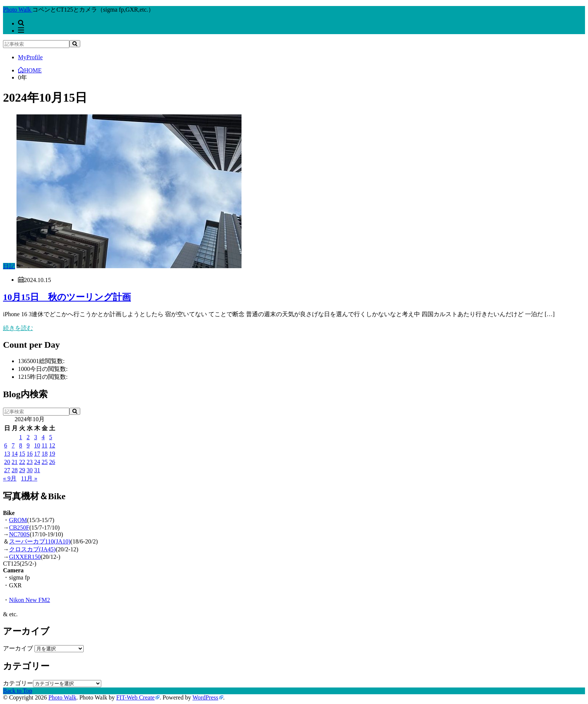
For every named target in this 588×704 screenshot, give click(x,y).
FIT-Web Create (136, 697)
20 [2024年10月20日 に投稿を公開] (7, 462)
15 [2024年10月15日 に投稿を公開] (22, 454)
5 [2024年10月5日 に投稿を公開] (51, 437)
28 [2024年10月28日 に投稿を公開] (15, 470)
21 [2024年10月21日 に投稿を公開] (15, 462)
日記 (9, 266)
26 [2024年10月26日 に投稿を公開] (52, 462)
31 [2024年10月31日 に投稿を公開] (37, 470)
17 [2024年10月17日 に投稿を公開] (37, 454)
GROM (18, 520)
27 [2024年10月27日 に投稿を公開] (7, 470)
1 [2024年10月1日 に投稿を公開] (21, 437)
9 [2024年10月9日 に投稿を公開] (28, 445)
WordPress (205, 697)
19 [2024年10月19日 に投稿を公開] (52, 454)
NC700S (19, 534)
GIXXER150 (25, 557)
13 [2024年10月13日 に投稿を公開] (7, 454)
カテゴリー (18, 683)
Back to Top (18, 691)
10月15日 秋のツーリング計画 (67, 297)
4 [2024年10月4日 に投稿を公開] (43, 437)
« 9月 (10, 478)
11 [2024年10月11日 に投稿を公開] (44, 445)
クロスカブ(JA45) (32, 549)
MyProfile (30, 57)
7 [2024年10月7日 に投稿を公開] (13, 445)
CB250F (19, 528)
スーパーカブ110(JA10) (40, 541)
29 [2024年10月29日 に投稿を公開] (22, 470)
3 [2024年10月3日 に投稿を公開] (36, 437)
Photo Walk (62, 697)
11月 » (29, 478)
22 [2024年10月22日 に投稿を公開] (22, 462)
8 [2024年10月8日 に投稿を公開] (21, 445)
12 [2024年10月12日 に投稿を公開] (52, 445)
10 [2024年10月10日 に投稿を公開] (37, 445)
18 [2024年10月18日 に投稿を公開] (45, 454)
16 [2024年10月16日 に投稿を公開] (30, 454)
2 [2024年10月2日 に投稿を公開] (28, 437)
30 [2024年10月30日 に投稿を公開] (30, 470)
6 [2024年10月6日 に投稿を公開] (6, 445)
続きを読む (18, 328)
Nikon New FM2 (29, 600)
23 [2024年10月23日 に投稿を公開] (30, 462)
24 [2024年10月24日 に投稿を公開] (37, 462)
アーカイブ (18, 648)
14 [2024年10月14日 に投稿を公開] (15, 454)
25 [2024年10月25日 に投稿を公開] (45, 462)
